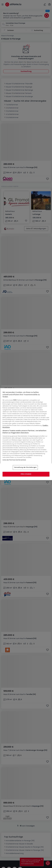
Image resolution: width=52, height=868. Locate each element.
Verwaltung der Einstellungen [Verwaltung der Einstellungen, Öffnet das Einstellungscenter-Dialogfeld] (25, 467)
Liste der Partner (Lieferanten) (14, 460)
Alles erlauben (26, 474)
